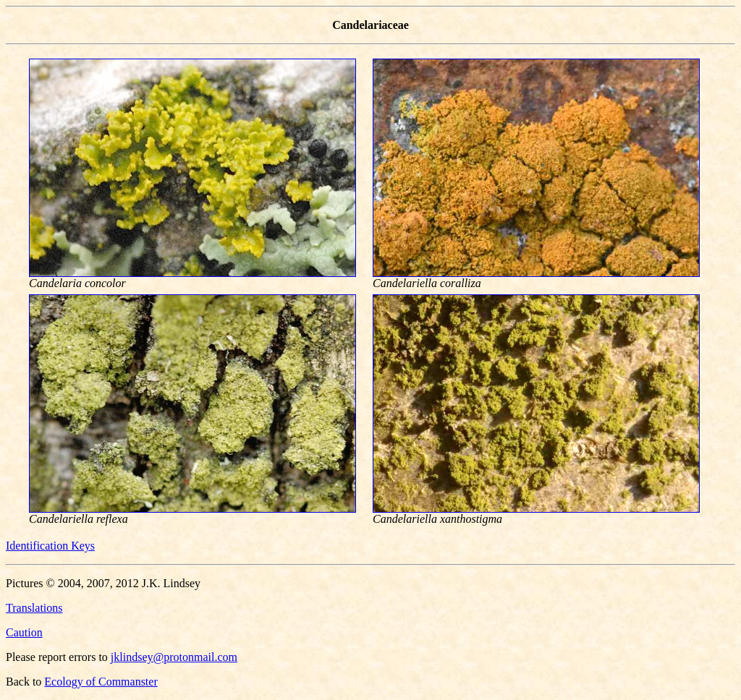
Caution (24, 632)
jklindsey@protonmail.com (174, 657)
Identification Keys (50, 546)
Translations (34, 608)
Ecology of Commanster (101, 682)
